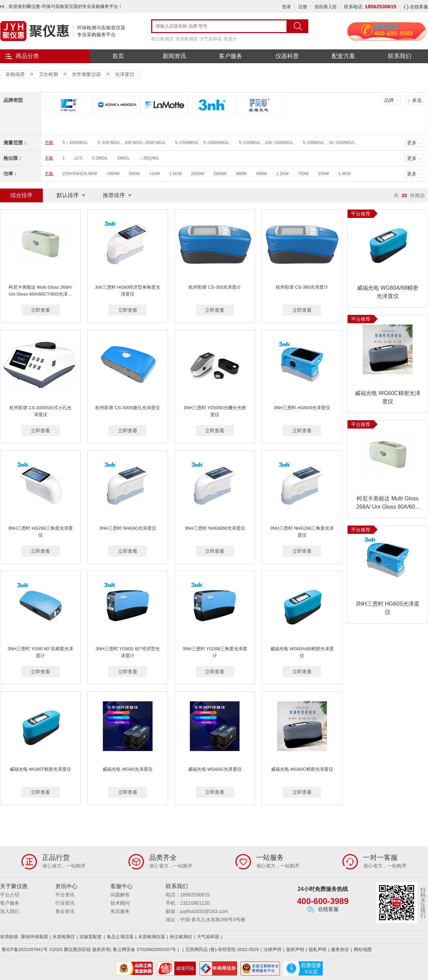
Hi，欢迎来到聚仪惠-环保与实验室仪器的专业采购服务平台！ (61, 6)
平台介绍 (10, 895)
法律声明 (272, 949)
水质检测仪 (187, 39)
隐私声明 (318, 949)
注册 (303, 7)
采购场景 (15, 74)
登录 (286, 7)
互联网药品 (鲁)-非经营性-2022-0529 (222, 949)
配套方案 (343, 56)
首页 (118, 56)
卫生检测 (48, 74)
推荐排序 (114, 195)
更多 (412, 143)
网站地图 (363, 949)
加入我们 (10, 911)
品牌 (389, 100)
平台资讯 (65, 895)
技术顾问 (120, 903)
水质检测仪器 (152, 937)
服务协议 (340, 949)
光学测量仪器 (86, 74)
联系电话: (370, 7)
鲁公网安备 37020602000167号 (144, 949)
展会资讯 (65, 911)
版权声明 (295, 949)
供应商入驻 (326, 7)
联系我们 (400, 56)
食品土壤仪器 (120, 937)
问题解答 (120, 895)
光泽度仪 (125, 74)
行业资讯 (65, 903)
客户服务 (231, 56)
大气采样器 (211, 39)
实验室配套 (91, 937)
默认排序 (68, 195)
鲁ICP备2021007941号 (25, 949)
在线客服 (416, 7)
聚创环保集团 (35, 937)
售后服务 (120, 911)
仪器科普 (287, 56)
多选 (417, 100)
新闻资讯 (174, 56)
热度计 (230, 39)
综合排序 (21, 195)
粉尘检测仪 (162, 39)
